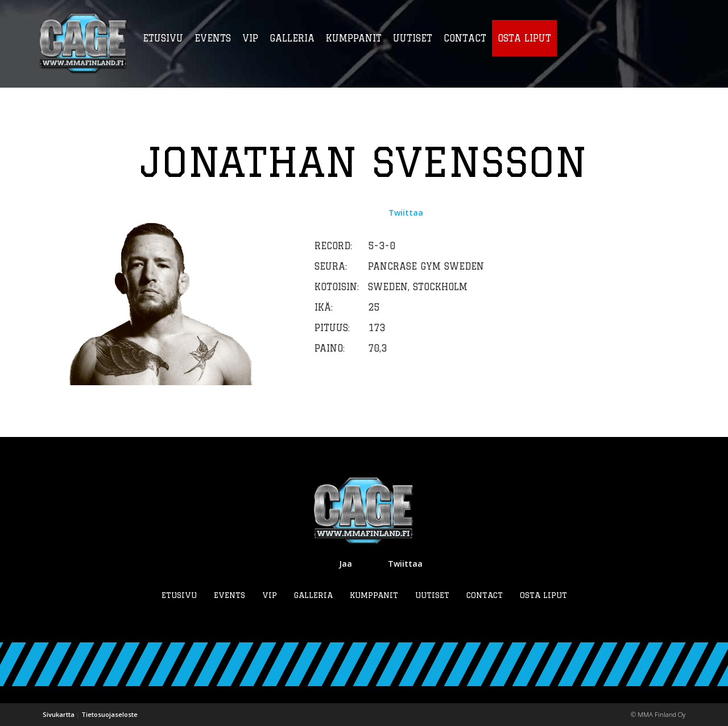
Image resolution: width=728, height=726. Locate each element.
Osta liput (543, 595)
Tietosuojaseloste (109, 714)
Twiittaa (406, 213)
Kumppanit (374, 595)
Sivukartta (59, 714)
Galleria (313, 595)
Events (229, 595)
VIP (270, 595)
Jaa (346, 564)
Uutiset (432, 595)
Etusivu (179, 595)
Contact (485, 595)
